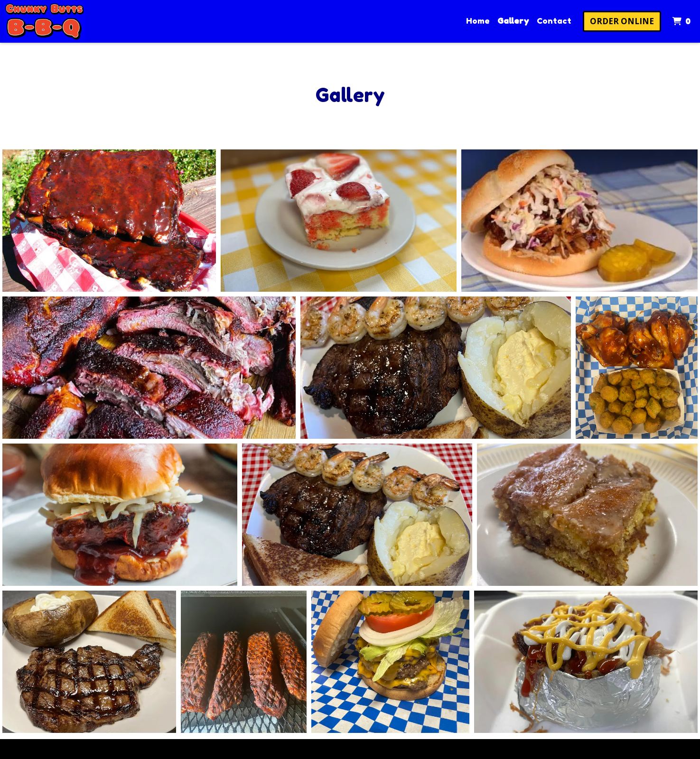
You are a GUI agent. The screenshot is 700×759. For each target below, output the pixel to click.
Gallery (513, 21)
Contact (554, 21)
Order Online (622, 21)
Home (478, 21)
